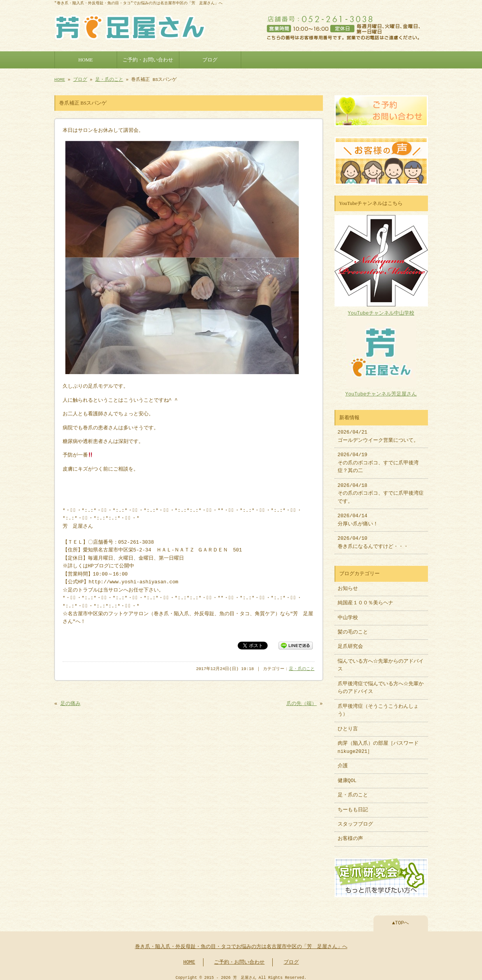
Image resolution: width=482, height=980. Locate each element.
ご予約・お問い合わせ (148, 59)
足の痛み (70, 702)
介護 (343, 762)
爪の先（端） (301, 702)
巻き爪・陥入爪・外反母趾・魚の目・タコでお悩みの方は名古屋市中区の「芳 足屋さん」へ (241, 942)
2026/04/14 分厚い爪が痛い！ (358, 516)
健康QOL (347, 777)
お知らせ (348, 585)
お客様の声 (350, 835)
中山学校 (350, 614)
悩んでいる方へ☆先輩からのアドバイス (381, 661)
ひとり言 (348, 725)
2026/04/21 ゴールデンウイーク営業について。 (378, 432)
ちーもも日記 (353, 806)
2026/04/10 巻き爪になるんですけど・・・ (373, 539)
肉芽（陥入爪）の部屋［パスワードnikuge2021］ (378, 744)
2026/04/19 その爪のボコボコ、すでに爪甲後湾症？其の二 (378, 459)
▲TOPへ (401, 919)
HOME (86, 59)
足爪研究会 (350, 643)
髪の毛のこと (353, 628)
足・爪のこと (109, 79)
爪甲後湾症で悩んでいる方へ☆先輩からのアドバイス (381, 684)
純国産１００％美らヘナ (365, 599)
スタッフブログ (355, 821)
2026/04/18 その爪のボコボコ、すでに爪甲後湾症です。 (381, 490)
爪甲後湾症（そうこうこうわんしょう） (378, 707)
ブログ (210, 59)
